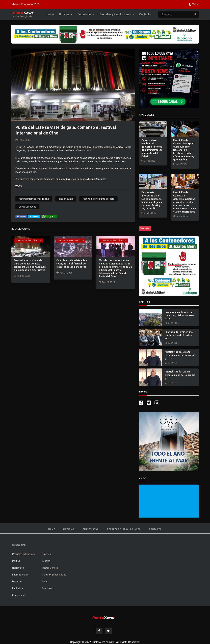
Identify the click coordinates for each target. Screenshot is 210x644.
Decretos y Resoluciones (117, 14)
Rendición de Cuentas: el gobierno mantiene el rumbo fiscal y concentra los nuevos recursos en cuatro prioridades (185, 202)
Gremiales (47, 588)
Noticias (66, 14)
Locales (46, 561)
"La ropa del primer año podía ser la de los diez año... (179, 335)
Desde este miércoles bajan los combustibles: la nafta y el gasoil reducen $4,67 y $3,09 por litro (152, 200)
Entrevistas (86, 14)
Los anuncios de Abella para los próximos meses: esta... (180, 315)
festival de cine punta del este (98, 199)
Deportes (17, 582)
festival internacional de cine (34, 199)
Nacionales (18, 568)
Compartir (49, 216)
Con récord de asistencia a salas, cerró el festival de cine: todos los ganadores (72, 264)
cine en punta (66, 199)
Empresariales (20, 595)
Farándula (18, 588)
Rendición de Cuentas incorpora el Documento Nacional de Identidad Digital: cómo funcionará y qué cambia (184, 150)
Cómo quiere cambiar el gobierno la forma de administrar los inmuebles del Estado (152, 148)
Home (50, 14)
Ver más (145, 228)
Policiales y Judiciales (24, 554)
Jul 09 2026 (173, 323)
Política (16, 561)
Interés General (50, 568)
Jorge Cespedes (27, 207)
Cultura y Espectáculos (28, 241)
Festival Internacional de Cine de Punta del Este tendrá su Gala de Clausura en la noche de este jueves (30, 265)
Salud (45, 582)
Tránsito (46, 554)
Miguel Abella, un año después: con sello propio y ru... (180, 355)
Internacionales (20, 575)
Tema (195, 4)
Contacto (145, 14)
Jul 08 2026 (173, 363)
